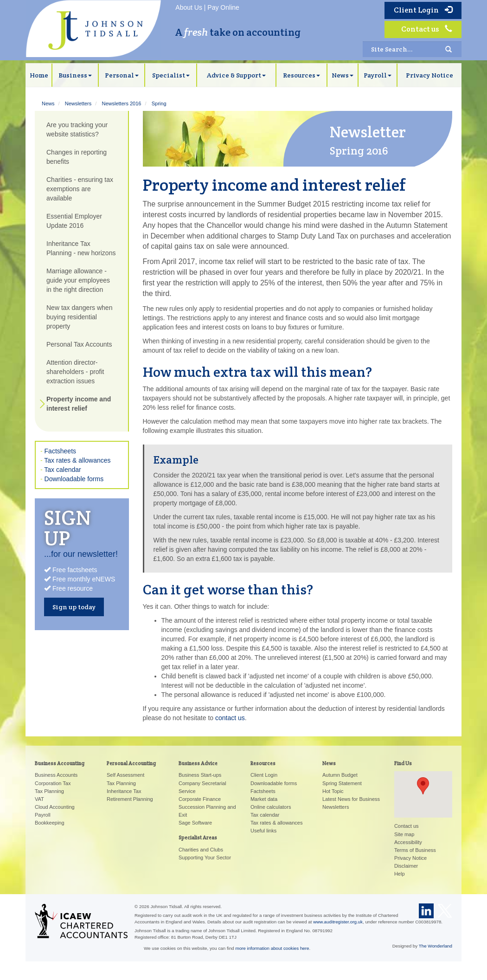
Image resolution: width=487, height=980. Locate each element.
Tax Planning (49, 791)
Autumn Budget (340, 775)
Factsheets (60, 451)
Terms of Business (415, 850)
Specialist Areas (198, 838)
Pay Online (223, 7)
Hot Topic (333, 791)
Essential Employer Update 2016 (74, 221)
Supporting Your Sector (205, 857)
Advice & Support (236, 75)
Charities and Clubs (201, 850)
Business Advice (198, 763)
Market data (264, 799)
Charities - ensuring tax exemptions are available (80, 189)
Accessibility (408, 842)
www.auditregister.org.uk (338, 922)
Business (75, 75)
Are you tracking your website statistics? (77, 129)
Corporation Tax (53, 783)
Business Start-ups (200, 775)
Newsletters (78, 103)
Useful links (263, 831)
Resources (301, 75)
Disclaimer (406, 866)
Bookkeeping (50, 823)
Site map (404, 834)
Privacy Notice (429, 75)
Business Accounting (60, 763)
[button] (423, 786)
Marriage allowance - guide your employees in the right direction (78, 280)
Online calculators (271, 807)
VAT (39, 799)
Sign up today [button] (74, 607)
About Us (189, 7)
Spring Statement (342, 783)
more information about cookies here (272, 948)
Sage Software (195, 823)
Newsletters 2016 (121, 103)
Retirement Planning (130, 799)
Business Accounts (56, 775)
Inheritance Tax (124, 791)
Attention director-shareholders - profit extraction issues (75, 372)
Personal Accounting (131, 763)
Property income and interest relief (79, 404)
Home (39, 75)
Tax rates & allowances (77, 460)
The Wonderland (436, 946)
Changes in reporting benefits (77, 157)
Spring (159, 103)
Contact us (427, 29)
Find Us (403, 763)
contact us (230, 718)
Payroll (378, 75)
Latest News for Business (351, 799)
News (343, 75)
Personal (122, 75)
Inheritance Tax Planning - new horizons (81, 248)
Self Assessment (125, 775)
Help (400, 874)
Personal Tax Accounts (79, 344)
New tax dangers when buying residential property (79, 317)
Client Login (423, 10)
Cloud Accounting (55, 807)
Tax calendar (62, 470)
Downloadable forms (74, 479)
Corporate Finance (200, 799)
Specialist (171, 75)
